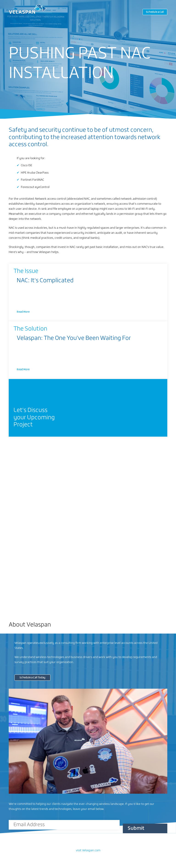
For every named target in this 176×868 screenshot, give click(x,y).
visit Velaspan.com (88, 851)
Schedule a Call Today (32, 678)
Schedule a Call (155, 12)
